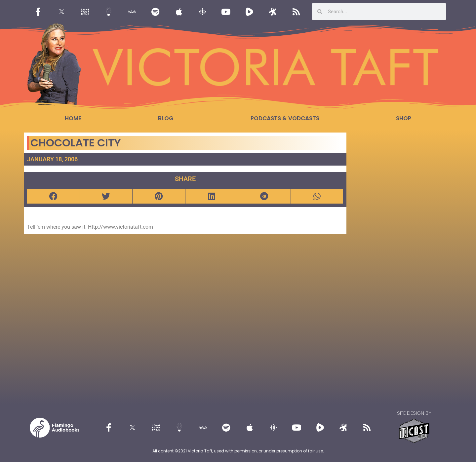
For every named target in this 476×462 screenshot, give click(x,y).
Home (73, 118)
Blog (166, 118)
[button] (53, 196)
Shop (404, 118)
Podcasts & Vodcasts (285, 118)
